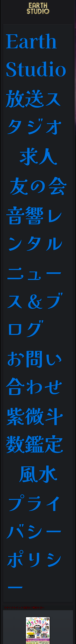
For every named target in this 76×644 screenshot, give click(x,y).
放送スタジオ (34, 112)
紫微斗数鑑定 (34, 429)
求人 (38, 155)
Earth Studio (36, 54)
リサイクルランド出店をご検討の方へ (24, 607)
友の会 (38, 185)
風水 (38, 473)
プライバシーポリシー (34, 544)
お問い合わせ (34, 372)
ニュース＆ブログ (34, 300)
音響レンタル (34, 228)
